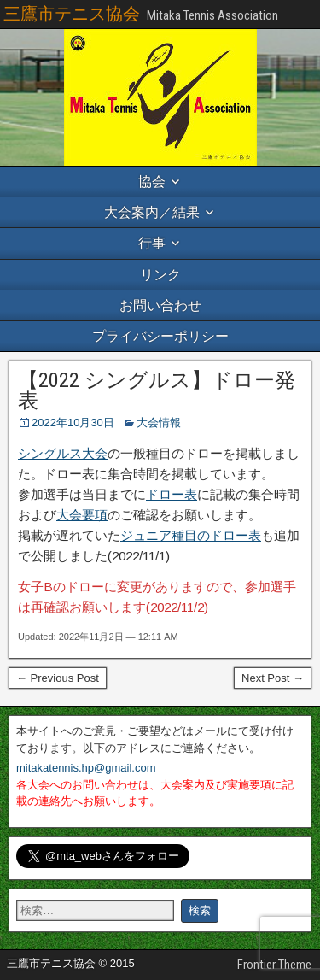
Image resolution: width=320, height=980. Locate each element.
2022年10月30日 (73, 423)
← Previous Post (58, 678)
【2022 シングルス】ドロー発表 (157, 390)
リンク (160, 275)
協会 (152, 182)
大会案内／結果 (152, 212)
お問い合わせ (160, 305)
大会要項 (82, 515)
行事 (152, 243)
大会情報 (159, 423)
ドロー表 (172, 494)
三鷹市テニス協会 (72, 14)
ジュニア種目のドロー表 (191, 535)
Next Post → (273, 678)
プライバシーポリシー (160, 336)
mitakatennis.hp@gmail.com (86, 768)
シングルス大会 (63, 453)
